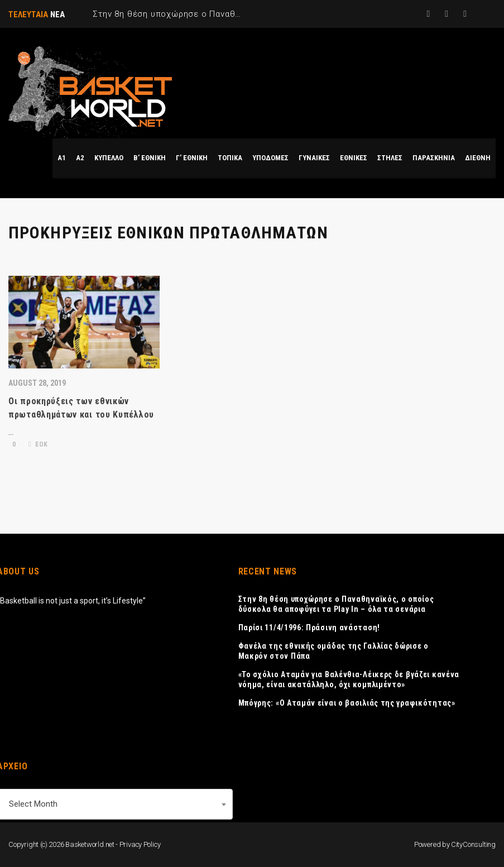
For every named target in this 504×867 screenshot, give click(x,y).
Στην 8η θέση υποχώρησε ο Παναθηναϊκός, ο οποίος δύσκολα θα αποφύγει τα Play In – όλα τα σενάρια (336, 604)
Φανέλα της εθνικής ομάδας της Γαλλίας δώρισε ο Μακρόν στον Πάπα (333, 651)
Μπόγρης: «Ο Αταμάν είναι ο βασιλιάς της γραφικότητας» (347, 703)
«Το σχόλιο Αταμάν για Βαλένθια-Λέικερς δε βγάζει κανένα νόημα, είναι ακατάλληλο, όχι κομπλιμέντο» (349, 679)
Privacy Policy (140, 844)
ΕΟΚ (38, 444)
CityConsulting (473, 844)
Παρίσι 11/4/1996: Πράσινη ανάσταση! (309, 628)
